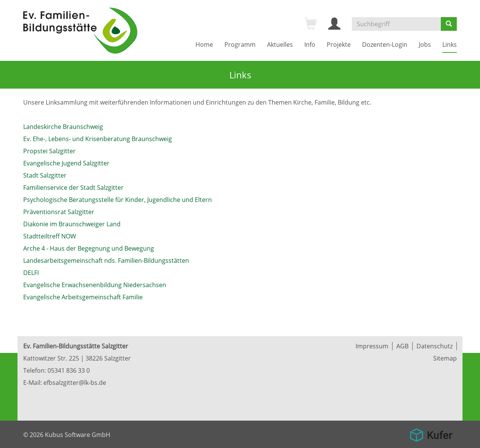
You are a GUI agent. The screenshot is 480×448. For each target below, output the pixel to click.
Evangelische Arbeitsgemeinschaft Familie (83, 297)
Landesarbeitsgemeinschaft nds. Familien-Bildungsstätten (106, 261)
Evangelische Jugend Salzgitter (66, 163)
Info (310, 44)
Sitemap (445, 358)
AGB (402, 346)
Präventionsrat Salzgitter (59, 212)
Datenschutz (435, 346)
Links (450, 44)
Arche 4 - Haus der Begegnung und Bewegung (89, 248)
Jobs (425, 44)
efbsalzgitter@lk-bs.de (75, 383)
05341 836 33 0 (69, 370)
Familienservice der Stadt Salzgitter (73, 187)
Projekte (339, 44)
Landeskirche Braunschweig (63, 127)
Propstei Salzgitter (49, 151)
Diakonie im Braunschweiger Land (72, 224)
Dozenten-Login (385, 44)
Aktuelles (280, 44)
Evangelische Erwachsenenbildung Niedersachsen (95, 285)
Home (204, 44)
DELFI (31, 273)
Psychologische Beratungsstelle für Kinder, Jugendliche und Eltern (118, 200)
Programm (240, 44)
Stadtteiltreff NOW (50, 236)
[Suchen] (449, 24)
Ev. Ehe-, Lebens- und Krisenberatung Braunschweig (98, 139)
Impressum (372, 346)
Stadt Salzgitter (45, 175)
